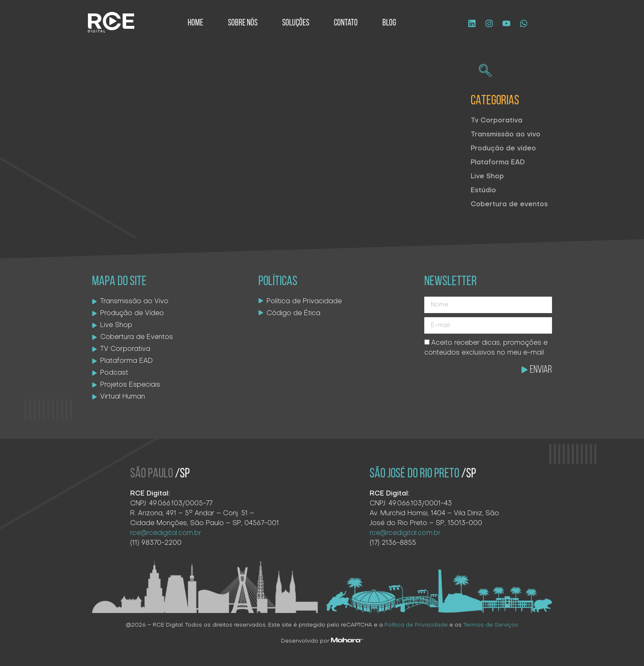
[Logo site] (111, 22)
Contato (346, 23)
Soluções (296, 23)
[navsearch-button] (485, 72)
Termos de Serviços (491, 625)
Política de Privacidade (416, 625)
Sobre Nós (243, 23)
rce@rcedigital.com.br (405, 533)
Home (195, 23)
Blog (389, 23)
